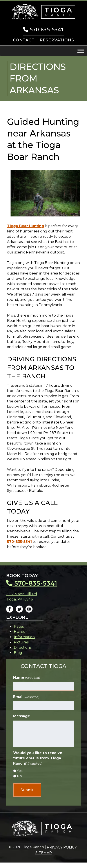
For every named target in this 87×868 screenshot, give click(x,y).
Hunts (19, 632)
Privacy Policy (62, 847)
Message (22, 716)
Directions (23, 647)
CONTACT (24, 40)
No (19, 776)
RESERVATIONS (57, 40)
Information (24, 637)
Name (26, 678)
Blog (18, 653)
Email (26, 697)
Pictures (21, 642)
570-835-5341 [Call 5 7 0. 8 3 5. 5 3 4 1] (43, 29)
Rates (19, 626)
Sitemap (44, 853)
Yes (20, 771)
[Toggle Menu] (81, 51)
